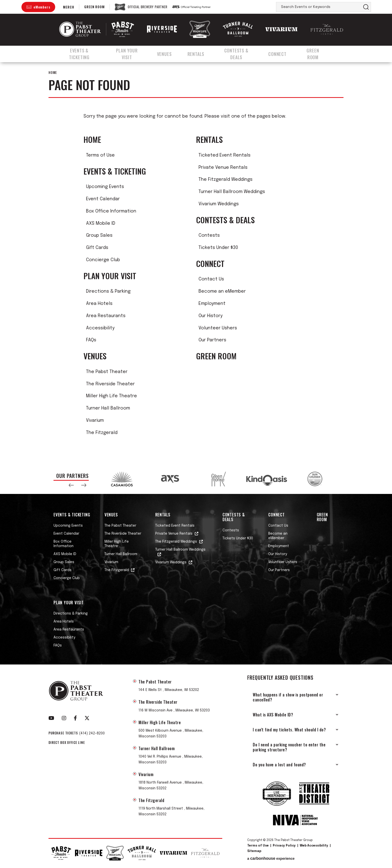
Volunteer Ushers (218, 328)
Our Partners (212, 340)
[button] (71, 485)
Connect (284, 53)
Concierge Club (103, 260)
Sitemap (254, 851)
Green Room (94, 7)
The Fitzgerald (102, 433)
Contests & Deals (241, 53)
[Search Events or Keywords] (319, 7)
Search (366, 7)
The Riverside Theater (110, 384)
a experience (271, 859)
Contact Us (211, 279)
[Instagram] (64, 718)
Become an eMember (222, 291)
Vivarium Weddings (219, 204)
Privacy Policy (284, 846)
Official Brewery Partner (147, 7)
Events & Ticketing (80, 53)
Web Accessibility (314, 846)
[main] (196, 262)
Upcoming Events (105, 187)
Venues (170, 53)
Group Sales (99, 235)
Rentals (200, 53)
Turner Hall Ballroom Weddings (232, 192)
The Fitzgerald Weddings (225, 180)
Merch (68, 7)
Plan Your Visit (131, 53)
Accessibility (100, 328)
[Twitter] (87, 718)
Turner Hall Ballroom (108, 408)
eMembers (42, 7)
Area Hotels (99, 304)
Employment (212, 304)
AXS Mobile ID (101, 223)
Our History (210, 316)
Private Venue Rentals (223, 168)
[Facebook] (75, 718)
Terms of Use (100, 155)
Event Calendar (103, 199)
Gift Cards (97, 248)
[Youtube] (51, 718)
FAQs (91, 340)
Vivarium (95, 421)
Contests (209, 235)
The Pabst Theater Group (80, 29)
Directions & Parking (108, 291)
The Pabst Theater (107, 372)
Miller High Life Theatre (111, 396)
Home (53, 72)
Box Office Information (111, 211)
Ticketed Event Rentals (224, 155)
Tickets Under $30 (218, 248)
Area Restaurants (106, 316)
